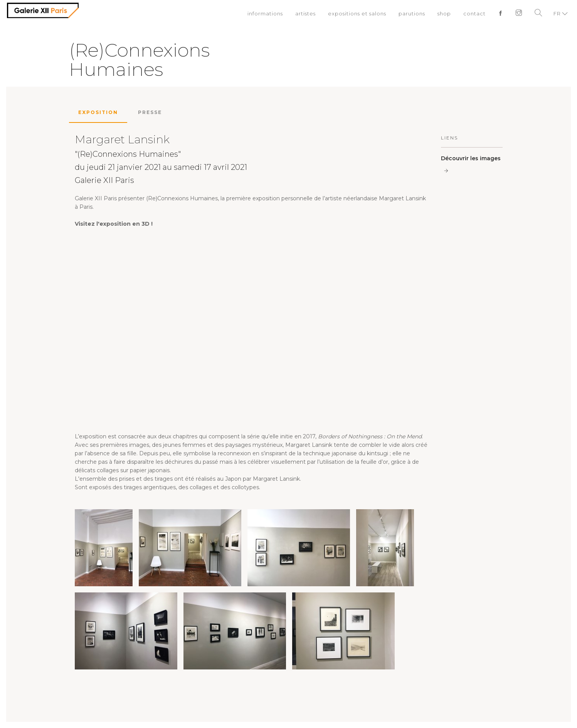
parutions (412, 13)
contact (474, 13)
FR (557, 13)
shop (444, 13)
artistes (305, 13)
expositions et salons (357, 13)
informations (265, 13)
